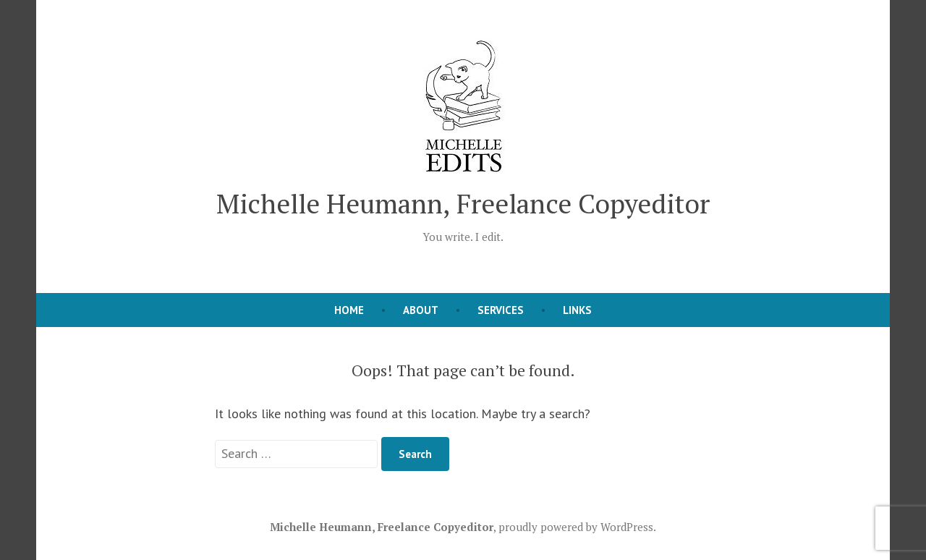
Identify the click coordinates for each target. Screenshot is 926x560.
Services (501, 310)
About (421, 310)
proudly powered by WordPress (576, 527)
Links (577, 310)
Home (349, 310)
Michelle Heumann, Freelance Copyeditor (463, 203)
